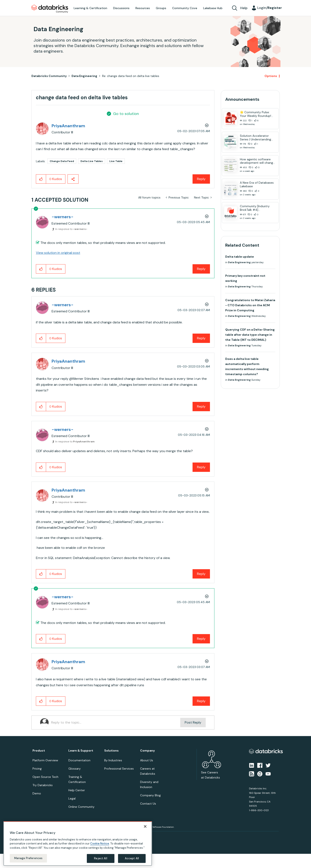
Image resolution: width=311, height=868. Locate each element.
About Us (147, 760)
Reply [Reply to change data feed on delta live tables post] (201, 179)
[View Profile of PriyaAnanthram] (68, 126)
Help (244, 8)
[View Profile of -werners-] (63, 217)
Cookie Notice (100, 844)
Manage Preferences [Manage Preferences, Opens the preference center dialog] (28, 858)
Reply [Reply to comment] (201, 269)
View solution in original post (58, 253)
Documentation (79, 760)
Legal (72, 798)
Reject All (101, 858)
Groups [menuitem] (161, 8)
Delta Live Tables (92, 161)
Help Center (77, 790)
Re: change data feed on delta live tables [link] (131, 76)
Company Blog (150, 795)
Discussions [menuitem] (121, 8)
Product (39, 751)
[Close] (145, 826)
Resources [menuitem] (143, 8)
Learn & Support (81, 751)
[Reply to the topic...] (116, 723)
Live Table (116, 161)
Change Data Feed (62, 161)
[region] (78, 844)
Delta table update (240, 257)
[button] (41, 179)
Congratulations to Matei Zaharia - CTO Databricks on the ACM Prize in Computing (250, 305)
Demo (37, 793)
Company (147, 751)
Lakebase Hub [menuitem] (213, 8)
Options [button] (271, 76)
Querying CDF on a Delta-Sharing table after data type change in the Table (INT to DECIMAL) (250, 335)
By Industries (113, 760)
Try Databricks (43, 785)
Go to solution (126, 114)
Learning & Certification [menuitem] (90, 8)
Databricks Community (50, 9)
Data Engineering (84, 76)
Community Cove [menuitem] (185, 8)
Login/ (270, 8)
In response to (71, 229)
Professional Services (119, 769)
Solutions (111, 751)
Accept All (132, 858)
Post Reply (193, 722)
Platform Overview (45, 760)
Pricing (37, 769)
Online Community (81, 807)
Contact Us (148, 804)
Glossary (75, 769)
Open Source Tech (45, 777)
